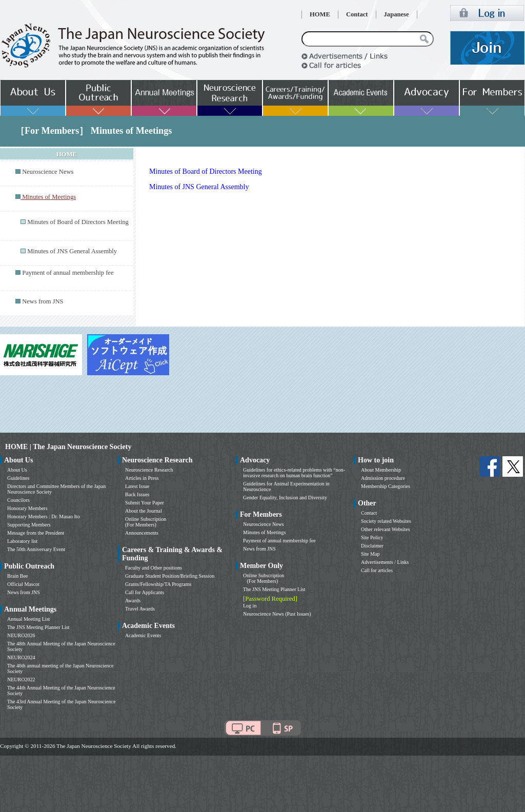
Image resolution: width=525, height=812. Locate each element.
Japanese (397, 14)
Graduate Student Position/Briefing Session (170, 576)
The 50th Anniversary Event (36, 549)
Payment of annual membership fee (68, 273)
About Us (17, 470)
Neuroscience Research (149, 470)
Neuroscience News (48, 172)
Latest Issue (137, 486)
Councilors (18, 500)
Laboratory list (22, 541)
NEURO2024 (21, 657)
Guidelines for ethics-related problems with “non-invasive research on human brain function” (294, 473)
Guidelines (18, 478)
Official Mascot (23, 584)
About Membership (381, 470)
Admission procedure (383, 478)
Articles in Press (142, 478)
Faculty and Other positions (154, 568)
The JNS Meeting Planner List (38, 627)
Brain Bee (17, 576)
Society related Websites (386, 521)
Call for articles (377, 570)
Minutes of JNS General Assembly (72, 251)
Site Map (370, 554)
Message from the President (36, 533)
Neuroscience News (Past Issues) (277, 614)
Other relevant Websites (386, 529)
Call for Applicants (145, 592)
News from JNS (43, 301)
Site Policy (372, 537)
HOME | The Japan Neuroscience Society (68, 447)
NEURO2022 (21, 679)
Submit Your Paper (145, 503)
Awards (133, 601)
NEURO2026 (21, 635)
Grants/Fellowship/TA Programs (158, 584)
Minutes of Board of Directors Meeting (78, 222)
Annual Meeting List (28, 619)
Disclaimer (372, 546)
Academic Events (143, 635)
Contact (357, 14)
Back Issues (137, 494)
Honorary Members (27, 508)
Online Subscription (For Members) (146, 522)
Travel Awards (140, 609)
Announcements (142, 533)
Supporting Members (29, 525)
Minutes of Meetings (264, 532)
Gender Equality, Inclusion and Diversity (285, 498)
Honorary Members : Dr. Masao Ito (44, 516)
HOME (320, 14)
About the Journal (144, 511)
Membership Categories (386, 486)
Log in (250, 606)
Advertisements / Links (385, 562)
